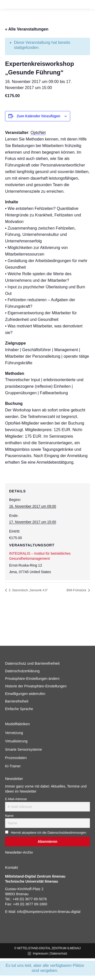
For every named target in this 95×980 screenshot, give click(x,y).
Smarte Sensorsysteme (24, 749)
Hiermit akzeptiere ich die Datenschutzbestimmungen (48, 833)
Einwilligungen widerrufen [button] (25, 694)
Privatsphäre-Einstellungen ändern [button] (32, 679)
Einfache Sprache (19, 709)
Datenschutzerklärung (22, 671)
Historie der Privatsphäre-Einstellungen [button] (36, 686)
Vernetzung (14, 733)
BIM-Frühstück (77, 590)
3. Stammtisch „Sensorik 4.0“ (28, 590)
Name (9, 816)
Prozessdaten (16, 758)
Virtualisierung (16, 741)
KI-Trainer (13, 766)
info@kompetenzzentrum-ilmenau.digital (49, 912)
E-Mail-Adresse (16, 799)
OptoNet (38, 133)
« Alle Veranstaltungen (27, 29)
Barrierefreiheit (17, 701)
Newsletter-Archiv (19, 852)
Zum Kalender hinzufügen (39, 116)
